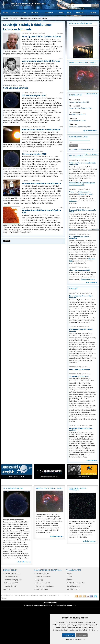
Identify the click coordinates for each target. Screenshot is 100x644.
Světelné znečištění (42, 573)
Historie (61, 58)
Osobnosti (60, 34)
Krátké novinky (76, 156)
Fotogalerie (49, 12)
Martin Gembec (19, 85)
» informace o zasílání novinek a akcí (82, 149)
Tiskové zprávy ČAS (11, 577)
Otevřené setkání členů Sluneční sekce (42, 183)
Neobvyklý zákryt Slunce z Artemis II (80, 238)
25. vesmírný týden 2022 (34, 95)
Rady (69, 12)
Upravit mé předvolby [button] (75, 640)
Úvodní (6, 18)
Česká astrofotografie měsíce (82, 63)
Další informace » (24, 562)
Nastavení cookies (50, 602)
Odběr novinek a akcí (78, 137)
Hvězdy (69, 573)
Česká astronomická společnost (17, 595)
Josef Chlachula (85, 189)
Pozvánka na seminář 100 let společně (41, 130)
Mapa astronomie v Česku (45, 586)
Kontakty (93, 12)
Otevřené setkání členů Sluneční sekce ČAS (42, 211)
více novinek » (92, 282)
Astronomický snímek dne (81, 23)
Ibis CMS (61, 606)
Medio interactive (39, 606)
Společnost (80, 12)
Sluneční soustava (73, 586)
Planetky (70, 580)
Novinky (16, 12)
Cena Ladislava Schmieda (16, 88)
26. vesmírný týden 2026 (13, 488)
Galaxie (70, 577)
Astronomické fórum (42, 589)
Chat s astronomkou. (88, 279)
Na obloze (34, 12)
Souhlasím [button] (69, 635)
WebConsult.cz (71, 606)
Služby (61, 12)
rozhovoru (73, 201)
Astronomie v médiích (43, 583)
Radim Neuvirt (38, 58)
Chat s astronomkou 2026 (80, 270)
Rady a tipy (39, 580)
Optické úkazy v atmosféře (76, 583)
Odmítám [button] (82, 635)
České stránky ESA (11, 586)
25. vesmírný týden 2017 (34, 154)
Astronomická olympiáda (13, 580)
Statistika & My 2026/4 (86, 194)
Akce (24, 12)
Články (6, 12)
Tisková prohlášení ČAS (12, 573)
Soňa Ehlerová (85, 160)
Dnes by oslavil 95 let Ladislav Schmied (42, 36)
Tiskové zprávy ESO (11, 583)
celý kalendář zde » (90, 131)
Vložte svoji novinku (92, 154)
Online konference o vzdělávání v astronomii (83, 164)
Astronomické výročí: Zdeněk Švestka (41, 61)
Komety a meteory (73, 589)
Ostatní (61, 127)
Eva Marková (37, 181)
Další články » (92, 460)
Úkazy (62, 92)
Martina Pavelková (39, 34)
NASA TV (7, 589)
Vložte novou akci (92, 94)
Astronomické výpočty (43, 577)
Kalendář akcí (75, 95)
